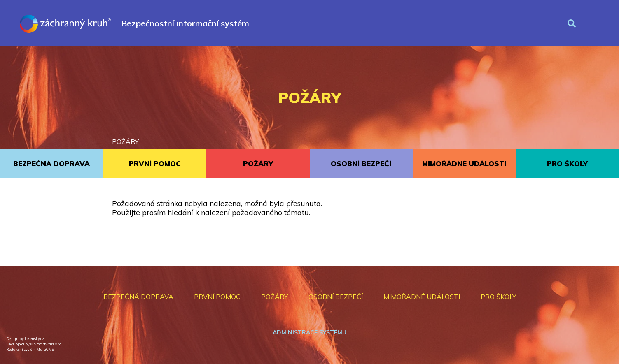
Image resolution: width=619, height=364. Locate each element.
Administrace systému (309, 332)
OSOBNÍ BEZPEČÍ (361, 163)
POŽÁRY (125, 141)
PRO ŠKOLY (567, 163)
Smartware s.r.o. (48, 344)
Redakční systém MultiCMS (30, 349)
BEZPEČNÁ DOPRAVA (51, 163)
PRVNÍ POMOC (155, 163)
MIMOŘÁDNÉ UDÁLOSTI (464, 163)
